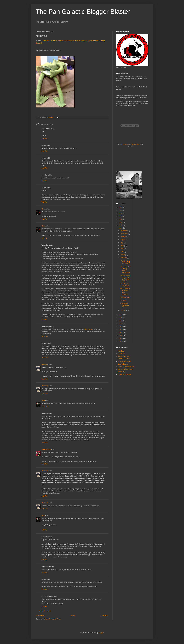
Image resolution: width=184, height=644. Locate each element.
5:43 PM (44, 573)
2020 (121, 210)
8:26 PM (44, 509)
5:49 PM (44, 589)
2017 (121, 219)
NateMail (123, 300)
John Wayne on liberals (125, 285)
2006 (121, 335)
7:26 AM (44, 606)
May (122, 249)
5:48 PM (44, 464)
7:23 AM (44, 202)
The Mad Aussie (124, 359)
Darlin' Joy (122, 372)
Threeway (122, 354)
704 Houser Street (124, 361)
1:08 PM (44, 139)
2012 (121, 317)
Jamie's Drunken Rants (126, 367)
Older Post (104, 615)
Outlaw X (45, 365)
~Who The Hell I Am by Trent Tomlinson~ (125, 270)
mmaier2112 (46, 450)
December (124, 231)
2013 (121, 314)
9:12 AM (44, 238)
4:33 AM (44, 530)
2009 (121, 326)
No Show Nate (125, 297)
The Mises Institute (125, 374)
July (122, 243)
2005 (121, 338)
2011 (121, 320)
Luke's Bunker (123, 364)
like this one (89, 329)
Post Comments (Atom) (53, 619)
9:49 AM (44, 320)
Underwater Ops (124, 356)
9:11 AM (44, 219)
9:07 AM (44, 560)
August (123, 240)
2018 (121, 216)
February (124, 258)
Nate (43, 209)
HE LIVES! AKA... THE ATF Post (125, 262)
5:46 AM (44, 181)
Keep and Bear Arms (125, 369)
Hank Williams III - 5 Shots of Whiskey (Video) (125, 278)
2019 (121, 213)
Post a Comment (45, 611)
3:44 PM (44, 443)
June (122, 246)
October (123, 237)
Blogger (101, 633)
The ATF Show (135, 144)
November (124, 234)
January (123, 311)
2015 (121, 225)
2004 (121, 341)
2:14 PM (44, 151)
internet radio (125, 144)
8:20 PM (44, 496)
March (123, 255)
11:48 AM (45, 407)
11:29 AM (45, 394)
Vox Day (121, 351)
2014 (121, 228)
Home (73, 615)
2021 (121, 207)
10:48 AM (45, 358)
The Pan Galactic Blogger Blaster (83, 12)
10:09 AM (45, 336)
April (122, 252)
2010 (121, 323)
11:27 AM (45, 379)
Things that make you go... (124, 305)
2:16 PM (44, 168)
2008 (121, 329)
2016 (121, 222)
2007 (121, 332)
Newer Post (40, 615)
